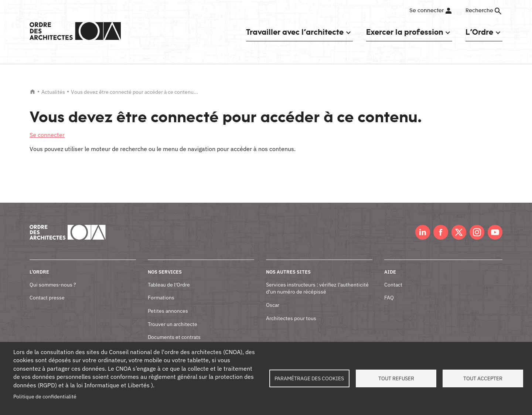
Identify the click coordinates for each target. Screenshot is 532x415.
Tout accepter (483, 378)
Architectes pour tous (291, 318)
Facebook (441, 232)
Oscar (273, 305)
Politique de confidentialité (45, 397)
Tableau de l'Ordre (169, 285)
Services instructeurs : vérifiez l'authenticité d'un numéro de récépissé (317, 288)
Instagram (477, 232)
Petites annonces (168, 311)
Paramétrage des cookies (309, 378)
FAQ (389, 298)
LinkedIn (423, 232)
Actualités (53, 92)
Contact (393, 285)
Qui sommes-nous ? (53, 285)
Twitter (459, 232)
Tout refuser (396, 378)
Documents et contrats (174, 337)
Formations (161, 298)
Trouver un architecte (173, 324)
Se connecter (427, 11)
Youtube (495, 232)
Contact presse (47, 298)
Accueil (33, 92)
